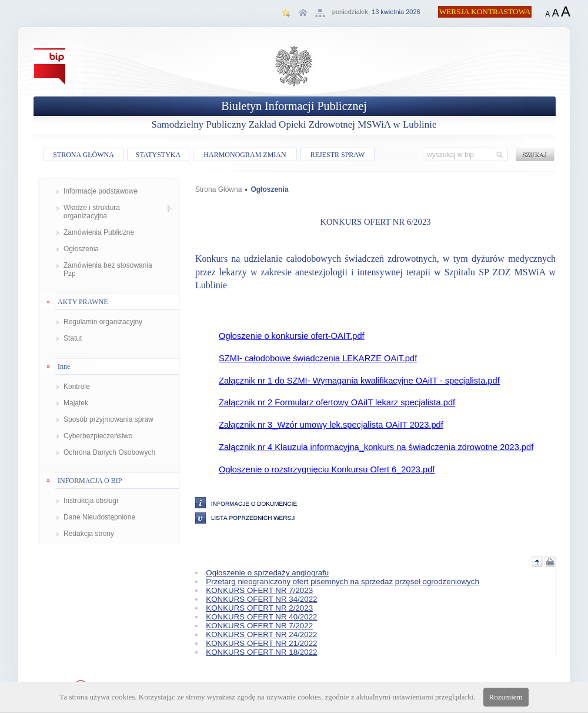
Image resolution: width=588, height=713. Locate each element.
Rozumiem (506, 697)
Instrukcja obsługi (91, 501)
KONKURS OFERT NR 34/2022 (261, 599)
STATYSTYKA (158, 155)
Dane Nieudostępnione (99, 517)
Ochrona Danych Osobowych (109, 452)
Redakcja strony (89, 534)
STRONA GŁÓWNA (83, 155)
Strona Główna (218, 189)
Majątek (76, 403)
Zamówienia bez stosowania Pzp (108, 269)
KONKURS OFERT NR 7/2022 (259, 626)
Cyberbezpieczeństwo (98, 436)
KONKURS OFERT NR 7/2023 (259, 590)
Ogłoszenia (81, 249)
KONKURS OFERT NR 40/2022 (261, 617)
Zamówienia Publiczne (99, 232)
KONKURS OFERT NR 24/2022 (261, 634)
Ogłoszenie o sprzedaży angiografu (267, 573)
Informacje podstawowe (101, 191)
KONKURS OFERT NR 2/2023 (259, 608)
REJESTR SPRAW (338, 155)
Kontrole (77, 387)
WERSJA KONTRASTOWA (485, 11)
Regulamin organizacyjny (103, 322)
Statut (73, 338)
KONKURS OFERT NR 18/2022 (261, 652)
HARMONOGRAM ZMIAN (245, 155)
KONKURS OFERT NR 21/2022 (261, 643)
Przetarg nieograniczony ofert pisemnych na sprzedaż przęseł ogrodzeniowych (343, 582)
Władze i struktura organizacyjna (92, 212)
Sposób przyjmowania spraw (108, 419)
